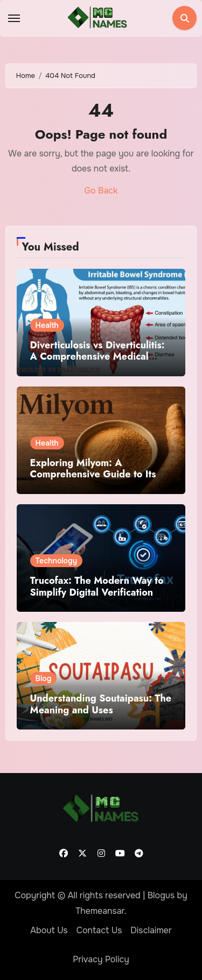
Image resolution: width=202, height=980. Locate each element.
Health (47, 325)
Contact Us (99, 930)
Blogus (161, 895)
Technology (57, 561)
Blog (44, 678)
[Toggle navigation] (14, 18)
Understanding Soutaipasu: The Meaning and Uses (101, 704)
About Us (49, 930)
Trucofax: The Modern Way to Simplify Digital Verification (97, 586)
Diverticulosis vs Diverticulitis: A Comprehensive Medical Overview (97, 357)
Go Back (101, 191)
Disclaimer (151, 930)
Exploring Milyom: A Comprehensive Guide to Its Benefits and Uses (93, 474)
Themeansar (100, 911)
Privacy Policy (101, 959)
